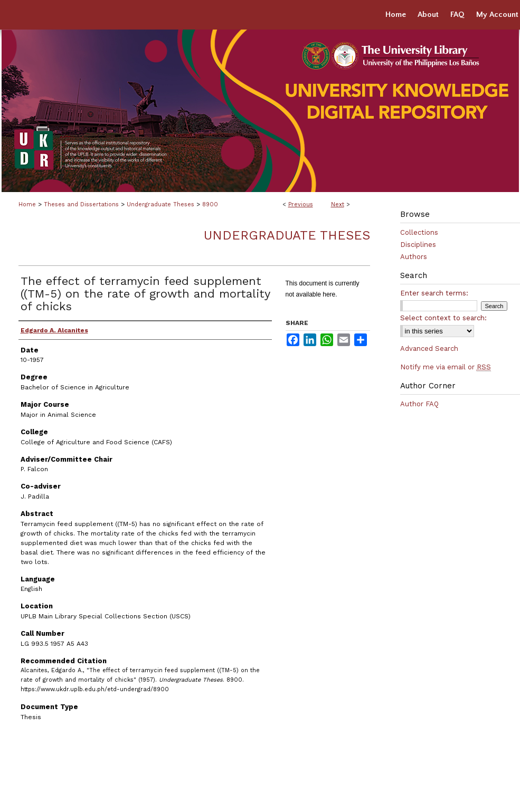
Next (338, 204)
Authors (414, 257)
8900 (210, 204)
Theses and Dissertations (81, 204)
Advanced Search (429, 348)
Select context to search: (443, 318)
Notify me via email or (446, 367)
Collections (419, 232)
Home (27, 204)
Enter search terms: (434, 293)
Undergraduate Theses (160, 204)
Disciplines (418, 245)
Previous (301, 204)
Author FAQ (419, 404)
